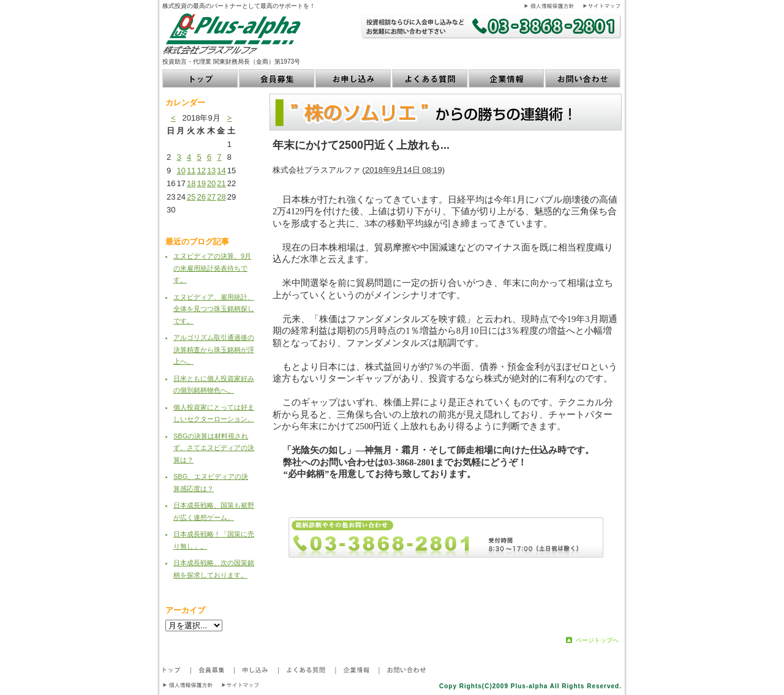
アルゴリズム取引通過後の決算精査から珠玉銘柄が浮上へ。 (214, 349)
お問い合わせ (583, 78)
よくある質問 (430, 78)
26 (201, 197)
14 (221, 171)
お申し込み (354, 78)
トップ (201, 78)
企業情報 (507, 78)
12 (201, 171)
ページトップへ (597, 640)
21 (221, 183)
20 (211, 183)
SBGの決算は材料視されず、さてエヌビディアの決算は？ (214, 448)
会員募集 (277, 78)
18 (191, 183)
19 (201, 183)
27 (211, 197)
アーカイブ (185, 610)
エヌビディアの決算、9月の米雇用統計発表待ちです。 (212, 268)
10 (181, 171)
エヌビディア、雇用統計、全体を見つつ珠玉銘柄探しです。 (214, 309)
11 (191, 171)
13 (211, 171)
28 (221, 197)
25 (191, 197)
